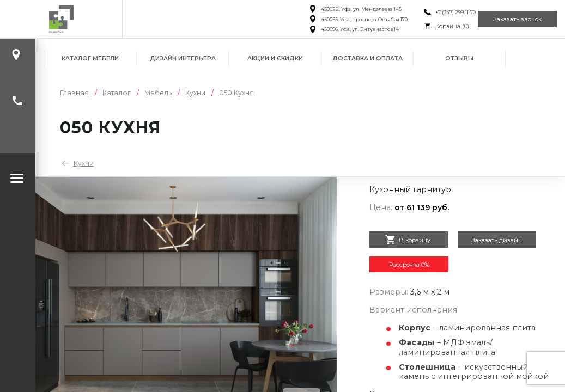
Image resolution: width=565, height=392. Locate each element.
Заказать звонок (511, 19)
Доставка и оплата (367, 59)
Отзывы (459, 59)
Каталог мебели (90, 59)
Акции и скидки (275, 59)
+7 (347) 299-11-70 (438, 12)
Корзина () (434, 26)
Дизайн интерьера (183, 59)
